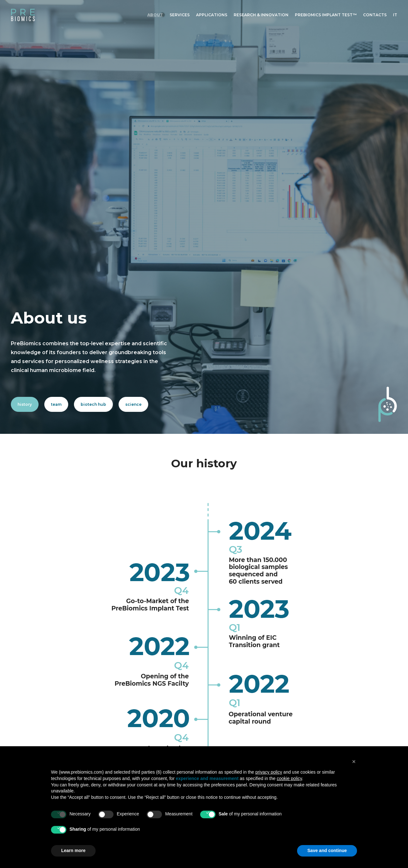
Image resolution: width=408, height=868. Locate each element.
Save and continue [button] (327, 850)
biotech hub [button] (93, 137)
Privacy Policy (319, 703)
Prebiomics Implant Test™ (326, 15)
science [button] (133, 137)
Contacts (375, 15)
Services (180, 15)
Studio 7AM (331, 729)
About (155, 15)
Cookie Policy (318, 710)
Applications (212, 15)
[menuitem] (157, 15)
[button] (305, 682)
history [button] (25, 137)
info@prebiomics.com (75, 710)
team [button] (56, 137)
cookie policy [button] (289, 778)
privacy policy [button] (269, 772)
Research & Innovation (261, 15)
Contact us (142, 718)
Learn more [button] (73, 850)
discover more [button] (237, 732)
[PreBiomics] (23, 15)
